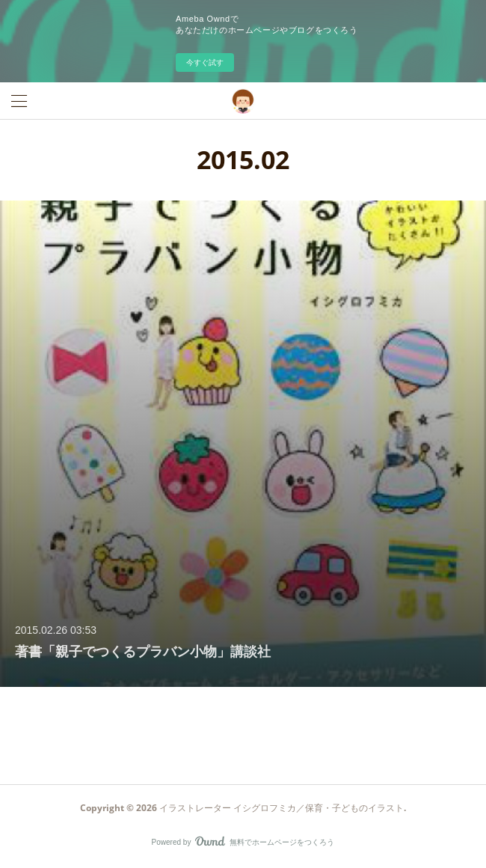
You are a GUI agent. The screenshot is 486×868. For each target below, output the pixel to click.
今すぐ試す (205, 62)
